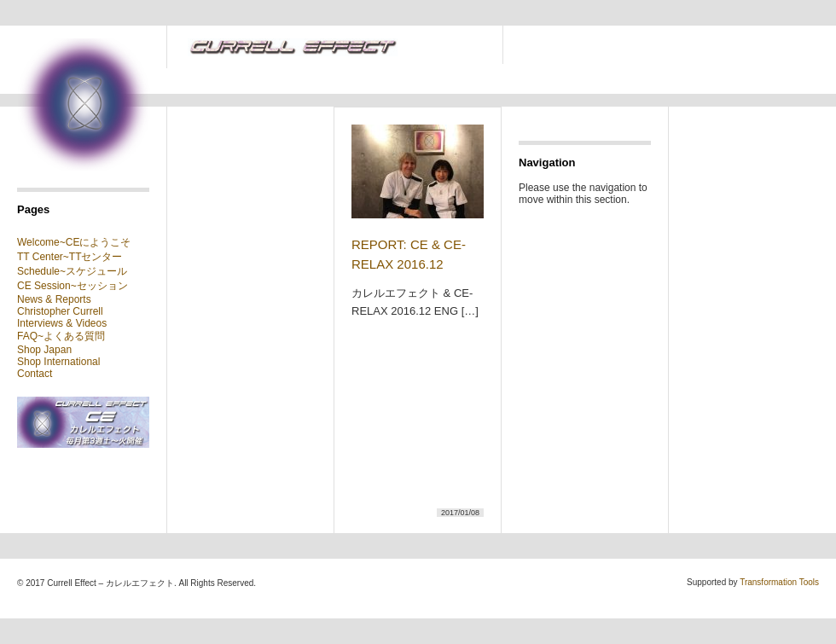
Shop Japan (44, 350)
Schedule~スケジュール (72, 271)
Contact (35, 374)
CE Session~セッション (73, 286)
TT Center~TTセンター (70, 257)
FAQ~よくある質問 (61, 336)
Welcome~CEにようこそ (74, 242)
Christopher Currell (60, 311)
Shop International (58, 362)
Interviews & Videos (62, 323)
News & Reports (54, 299)
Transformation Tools (779, 582)
